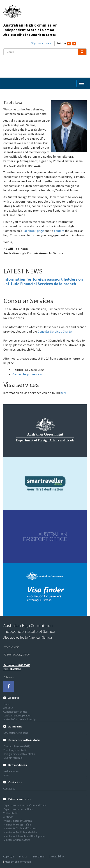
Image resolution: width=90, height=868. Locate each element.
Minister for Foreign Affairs (17, 824)
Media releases (11, 771)
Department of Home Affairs (18, 809)
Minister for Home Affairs (17, 840)
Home (7, 704)
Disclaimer (39, 857)
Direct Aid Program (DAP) (17, 746)
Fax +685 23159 (12, 669)
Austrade (8, 817)
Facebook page (33, 231)
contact (59, 231)
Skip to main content (41, 43)
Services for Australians (16, 733)
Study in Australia (13, 758)
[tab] (45, 698)
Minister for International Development (24, 836)
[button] (11, 698)
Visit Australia (11, 813)
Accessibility (57, 857)
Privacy (23, 857)
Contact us (9, 789)
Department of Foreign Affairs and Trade (25, 805)
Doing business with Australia (19, 754)
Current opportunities (15, 712)
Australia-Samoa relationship (19, 719)
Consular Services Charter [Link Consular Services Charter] (55, 331)
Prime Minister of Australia (18, 821)
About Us (8, 708)
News (6, 775)
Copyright (9, 857)
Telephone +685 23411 (17, 665)
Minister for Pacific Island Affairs (20, 832)
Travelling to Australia (15, 750)
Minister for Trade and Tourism (20, 828)
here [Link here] (64, 393)
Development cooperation (17, 715)
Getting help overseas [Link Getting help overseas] (28, 374)
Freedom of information (18, 862)
